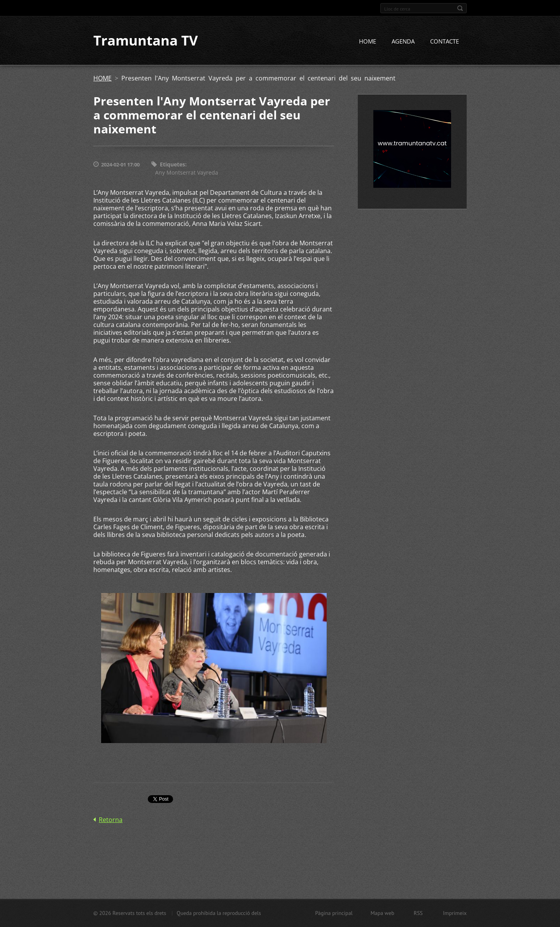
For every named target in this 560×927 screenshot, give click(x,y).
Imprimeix (455, 913)
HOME (367, 42)
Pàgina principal (334, 913)
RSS (418, 913)
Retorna (111, 820)
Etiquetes (172, 165)
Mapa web (382, 913)
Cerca (460, 8)
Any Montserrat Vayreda (187, 172)
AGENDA (403, 42)
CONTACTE (444, 42)
